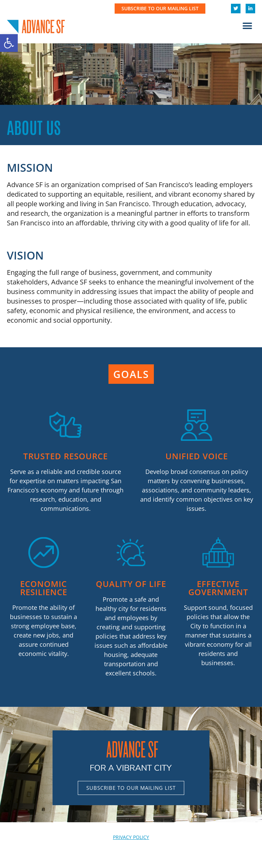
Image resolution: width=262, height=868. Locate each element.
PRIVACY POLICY (131, 837)
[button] (9, 43)
